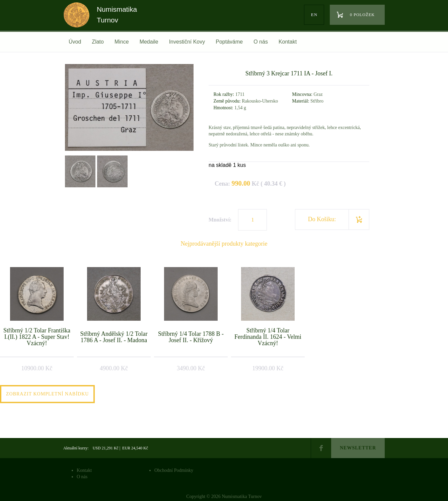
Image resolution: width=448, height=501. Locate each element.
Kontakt (288, 42)
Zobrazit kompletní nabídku (47, 394)
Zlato (98, 42)
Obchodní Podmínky (174, 470)
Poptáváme (229, 42)
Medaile (149, 42)
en (314, 15)
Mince (122, 42)
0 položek (362, 15)
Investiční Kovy (187, 42)
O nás (261, 42)
